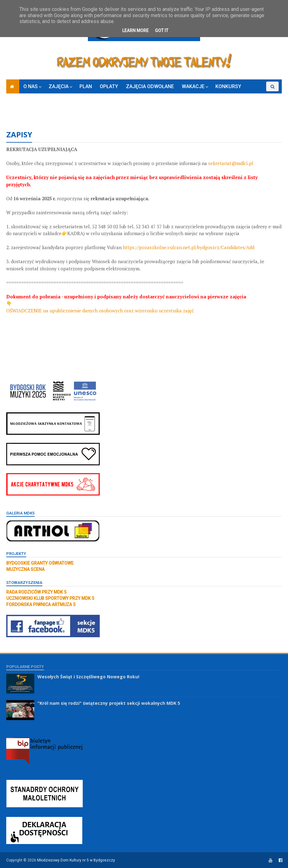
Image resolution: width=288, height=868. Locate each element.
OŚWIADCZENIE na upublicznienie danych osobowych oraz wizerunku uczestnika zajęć (100, 311)
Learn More (135, 31)
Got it (162, 31)
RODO (17, 110)
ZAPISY (258, 96)
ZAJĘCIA (59, 86)
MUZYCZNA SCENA (25, 569)
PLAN (86, 86)
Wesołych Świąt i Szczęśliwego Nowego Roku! (88, 677)
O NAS (31, 86)
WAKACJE (193, 86)
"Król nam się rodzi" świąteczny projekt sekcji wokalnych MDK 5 (109, 703)
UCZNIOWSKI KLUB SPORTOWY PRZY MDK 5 (50, 598)
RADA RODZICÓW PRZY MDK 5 (36, 592)
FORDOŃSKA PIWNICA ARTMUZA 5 (41, 605)
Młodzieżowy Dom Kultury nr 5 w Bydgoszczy (76, 860)
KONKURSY (228, 86)
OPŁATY (109, 86)
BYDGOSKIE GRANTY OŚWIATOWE (40, 563)
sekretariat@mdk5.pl (231, 163)
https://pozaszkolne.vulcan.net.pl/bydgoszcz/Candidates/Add (189, 247)
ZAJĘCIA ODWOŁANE (150, 86)
